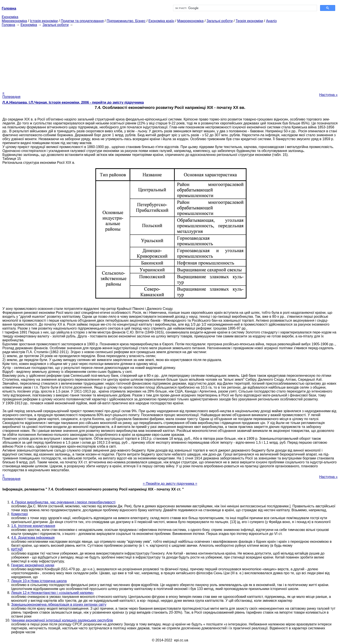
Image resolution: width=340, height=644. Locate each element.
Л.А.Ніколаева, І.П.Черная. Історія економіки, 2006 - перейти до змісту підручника (73, 102)
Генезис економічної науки (33, 565)
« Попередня (11, 95)
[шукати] (245, 8)
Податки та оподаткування (82, 21)
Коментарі (19, 514)
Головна (8, 25)
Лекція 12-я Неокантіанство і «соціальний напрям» (52, 593)
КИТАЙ (17, 549)
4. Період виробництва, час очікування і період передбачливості (63, 502)
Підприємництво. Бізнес (126, 21)
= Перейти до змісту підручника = (170, 484)
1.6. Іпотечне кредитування (33, 526)
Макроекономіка (190, 21)
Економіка (10, 17)
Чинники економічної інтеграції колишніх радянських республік (62, 620)
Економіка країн (161, 21)
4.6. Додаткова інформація (33, 538)
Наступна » (328, 95)
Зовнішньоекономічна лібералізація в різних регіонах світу (59, 605)
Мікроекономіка (14, 21)
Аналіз (271, 21)
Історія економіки (44, 21)
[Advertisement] (170, 58)
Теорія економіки (249, 21)
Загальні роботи (220, 21)
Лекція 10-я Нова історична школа (39, 581)
